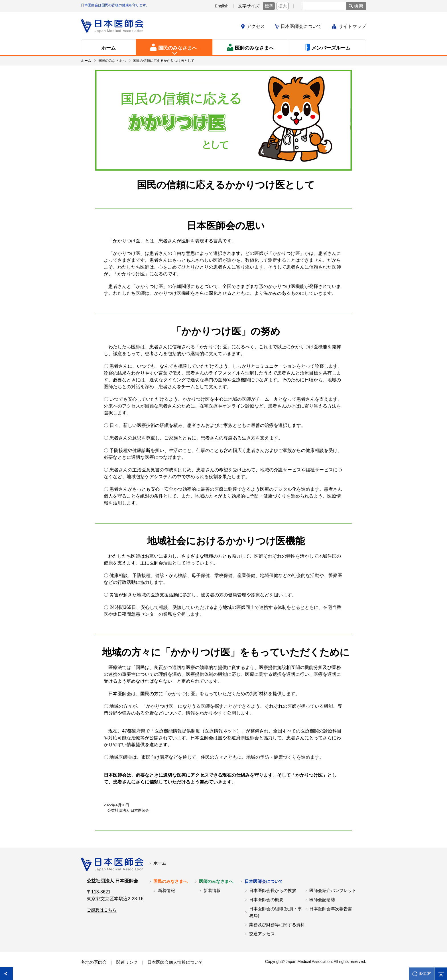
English (222, 6)
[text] (325, 6)
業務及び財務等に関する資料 (277, 925)
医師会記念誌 (322, 900)
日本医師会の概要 (266, 900)
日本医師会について (301, 26)
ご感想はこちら (102, 910)
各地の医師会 (94, 962)
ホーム (86, 61)
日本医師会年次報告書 (331, 909)
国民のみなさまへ (112, 61)
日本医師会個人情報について (175, 962)
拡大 (283, 6)
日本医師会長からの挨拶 (273, 891)
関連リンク (127, 962)
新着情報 (166, 891)
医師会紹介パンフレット (333, 891)
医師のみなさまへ (216, 881)
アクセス (256, 26)
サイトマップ (352, 26)
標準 (269, 6)
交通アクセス (262, 934)
